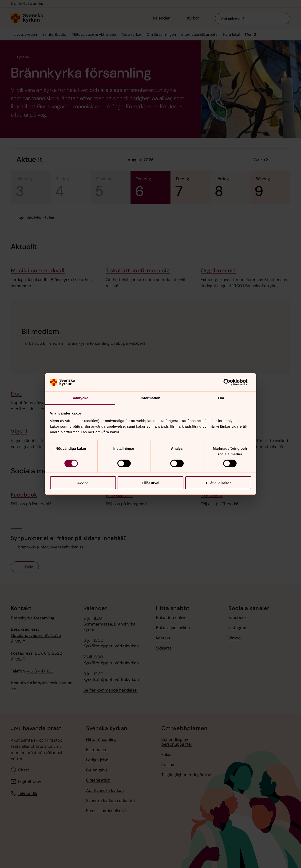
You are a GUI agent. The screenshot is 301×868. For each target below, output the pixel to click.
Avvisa (83, 483)
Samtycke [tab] (80, 398)
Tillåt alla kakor (218, 483)
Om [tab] (221, 398)
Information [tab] (150, 398)
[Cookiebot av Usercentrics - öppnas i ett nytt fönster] (231, 382)
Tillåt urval (151, 483)
